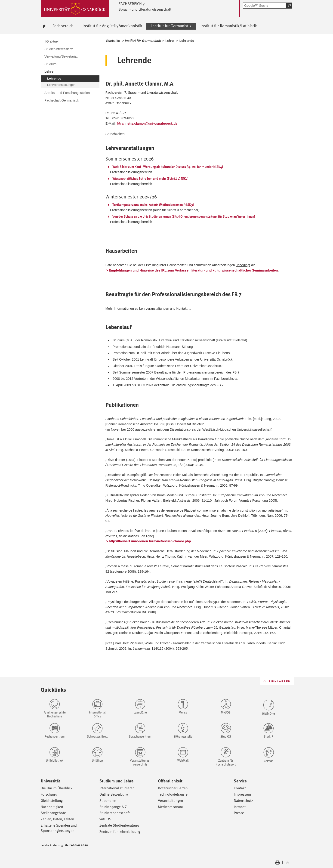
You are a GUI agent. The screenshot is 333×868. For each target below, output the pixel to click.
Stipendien (108, 801)
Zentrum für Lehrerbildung (120, 832)
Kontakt (240, 788)
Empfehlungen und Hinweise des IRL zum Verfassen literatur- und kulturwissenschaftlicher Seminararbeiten (193, 270)
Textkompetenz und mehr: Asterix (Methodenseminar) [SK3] (153, 205)
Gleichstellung (52, 801)
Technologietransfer (173, 794)
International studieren (117, 788)
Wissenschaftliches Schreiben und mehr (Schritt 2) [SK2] (150, 179)
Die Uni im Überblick (57, 788)
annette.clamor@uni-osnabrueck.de (150, 124)
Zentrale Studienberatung (119, 825)
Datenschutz (243, 801)
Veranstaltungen (170, 801)
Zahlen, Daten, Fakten (57, 819)
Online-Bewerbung (114, 794)
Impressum (242, 794)
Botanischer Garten (173, 788)
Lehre (170, 41)
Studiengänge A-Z (113, 807)
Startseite (113, 41)
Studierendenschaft (115, 813)
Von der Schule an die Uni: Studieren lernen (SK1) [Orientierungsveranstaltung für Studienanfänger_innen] (184, 216)
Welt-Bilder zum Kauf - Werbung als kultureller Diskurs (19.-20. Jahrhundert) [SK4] (168, 167)
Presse (239, 813)
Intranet (240, 807)
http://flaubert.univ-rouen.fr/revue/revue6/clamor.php (150, 541)
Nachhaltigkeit (52, 807)
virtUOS (105, 819)
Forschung (49, 794)
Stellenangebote (53, 813)
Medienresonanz (171, 807)
